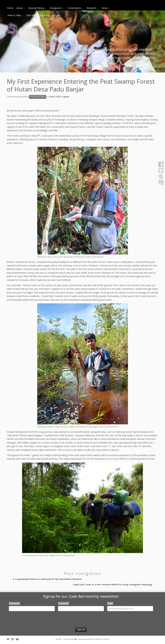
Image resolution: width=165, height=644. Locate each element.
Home (10, 8)
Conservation (75, 8)
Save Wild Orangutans (38, 15)
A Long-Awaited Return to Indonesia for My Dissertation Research (46, 579)
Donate (56, 15)
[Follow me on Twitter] (9, 639)
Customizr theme (102, 639)
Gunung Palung (37, 8)
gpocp (66, 97)
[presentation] (28, 621)
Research (92, 8)
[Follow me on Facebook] (14, 639)
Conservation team (38, 97)
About (21, 8)
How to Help (15, 15)
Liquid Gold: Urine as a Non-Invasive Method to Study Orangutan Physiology (114, 584)
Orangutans (57, 8)
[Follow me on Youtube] (18, 639)
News (106, 8)
